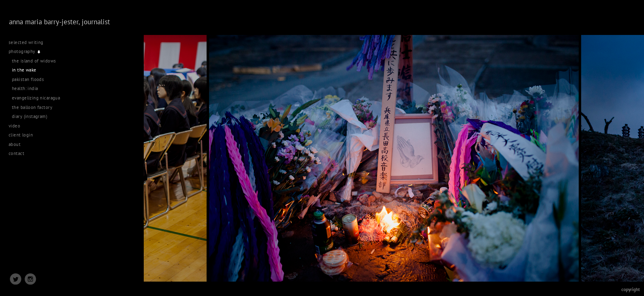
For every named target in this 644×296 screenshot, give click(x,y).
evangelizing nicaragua (36, 98)
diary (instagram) (30, 116)
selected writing (26, 42)
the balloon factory (32, 107)
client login (21, 135)
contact (16, 153)
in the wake (24, 70)
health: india (25, 88)
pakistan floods (28, 79)
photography (25, 51)
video (17, 126)
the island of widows (34, 61)
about (15, 144)
